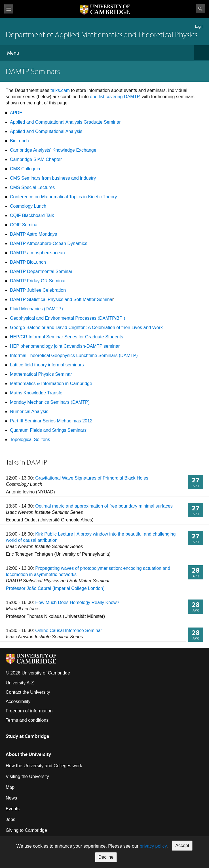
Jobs (10, 819)
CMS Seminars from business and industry (53, 178)
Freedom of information (29, 711)
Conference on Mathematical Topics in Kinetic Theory (63, 197)
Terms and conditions (27, 720)
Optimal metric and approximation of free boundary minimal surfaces (104, 506)
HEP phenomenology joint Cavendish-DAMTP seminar (65, 346)
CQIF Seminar (24, 225)
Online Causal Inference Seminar (69, 630)
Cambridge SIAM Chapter (36, 159)
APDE (16, 113)
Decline (106, 857)
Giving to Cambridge (26, 830)
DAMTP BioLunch (28, 262)
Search (200, 9)
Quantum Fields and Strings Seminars (48, 430)
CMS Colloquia (25, 169)
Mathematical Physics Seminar (41, 374)
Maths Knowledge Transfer (37, 393)
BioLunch (19, 141)
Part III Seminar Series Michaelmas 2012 (51, 421)
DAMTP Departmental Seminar (41, 271)
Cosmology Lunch (28, 206)
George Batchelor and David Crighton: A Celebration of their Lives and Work (86, 327)
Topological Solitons (30, 440)
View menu (9, 9)
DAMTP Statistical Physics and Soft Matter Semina (61, 299)
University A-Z (20, 683)
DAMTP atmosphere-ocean (37, 253)
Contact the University (28, 692)
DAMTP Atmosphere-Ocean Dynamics (49, 243)
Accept (182, 846)
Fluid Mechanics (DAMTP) (36, 309)
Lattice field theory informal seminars (47, 365)
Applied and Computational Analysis (46, 131)
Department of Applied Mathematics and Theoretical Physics (102, 34)
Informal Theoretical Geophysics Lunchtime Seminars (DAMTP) (74, 355)
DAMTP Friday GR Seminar (38, 281)
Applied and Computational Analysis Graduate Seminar (65, 122)
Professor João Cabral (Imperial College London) (55, 588)
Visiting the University (27, 776)
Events (13, 809)
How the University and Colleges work (44, 766)
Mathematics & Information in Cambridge (51, 383)
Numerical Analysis (29, 412)
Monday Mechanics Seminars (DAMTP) (50, 402)
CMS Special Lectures (32, 187)
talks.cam (60, 90)
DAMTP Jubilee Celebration (38, 290)
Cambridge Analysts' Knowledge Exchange (53, 150)
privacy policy (153, 846)
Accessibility (18, 702)
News (11, 798)
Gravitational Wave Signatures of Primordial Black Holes (92, 478)
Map (10, 787)
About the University (28, 754)
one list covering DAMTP (115, 97)
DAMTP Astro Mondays (33, 234)
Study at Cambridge (27, 736)
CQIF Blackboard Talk (32, 215)
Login (199, 27)
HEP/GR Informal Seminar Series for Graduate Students (66, 337)
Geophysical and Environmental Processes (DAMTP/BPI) (67, 318)
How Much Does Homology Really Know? (77, 602)
